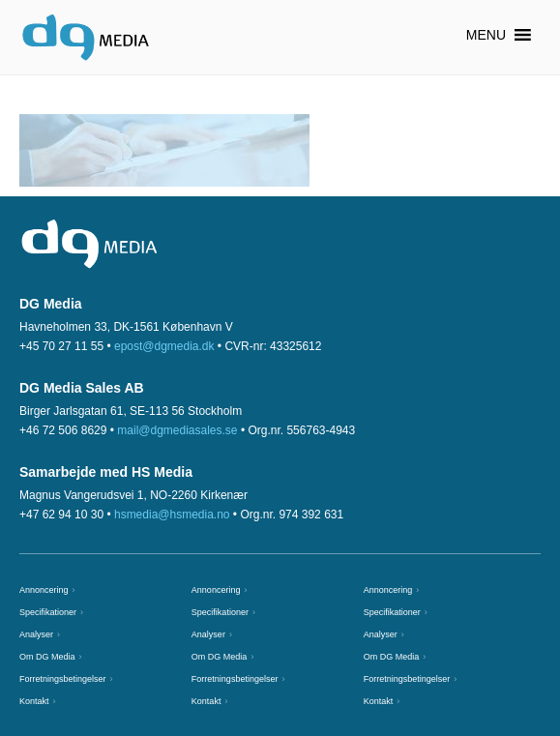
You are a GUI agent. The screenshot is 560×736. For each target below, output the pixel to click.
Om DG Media (47, 657)
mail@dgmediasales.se (177, 430)
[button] (486, 35)
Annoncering (44, 590)
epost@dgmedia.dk (164, 346)
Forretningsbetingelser (63, 679)
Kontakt (34, 701)
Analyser (36, 634)
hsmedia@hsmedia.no (172, 515)
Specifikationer (48, 612)
